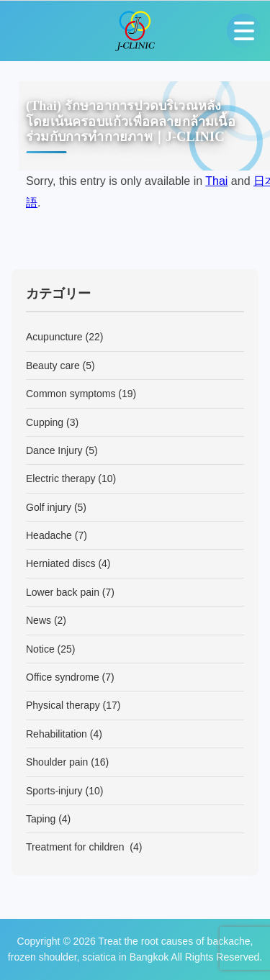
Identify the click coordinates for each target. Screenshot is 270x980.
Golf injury (49, 507)
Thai (216, 181)
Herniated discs (61, 563)
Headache (49, 535)
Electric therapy (60, 478)
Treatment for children (76, 847)
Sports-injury (54, 791)
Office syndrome (63, 677)
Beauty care (53, 366)
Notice (40, 649)
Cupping (45, 422)
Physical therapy (63, 705)
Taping (41, 819)
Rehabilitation (57, 734)
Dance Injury (54, 450)
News (39, 620)
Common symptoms (71, 394)
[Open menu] (244, 31)
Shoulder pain (57, 762)
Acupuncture (54, 337)
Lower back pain (63, 592)
